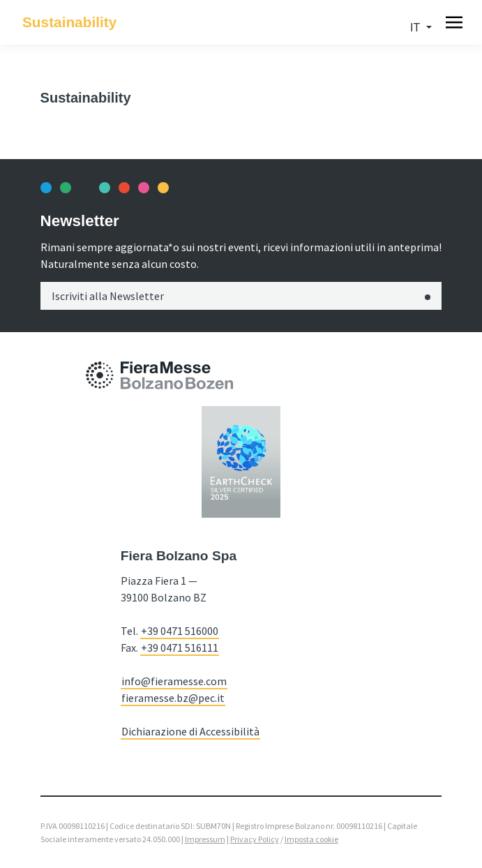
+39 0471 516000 (180, 631)
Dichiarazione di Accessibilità (190, 731)
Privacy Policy (255, 839)
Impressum (205, 839)
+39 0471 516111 (180, 648)
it (416, 28)
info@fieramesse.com (174, 681)
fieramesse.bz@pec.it (173, 698)
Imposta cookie (311, 839)
